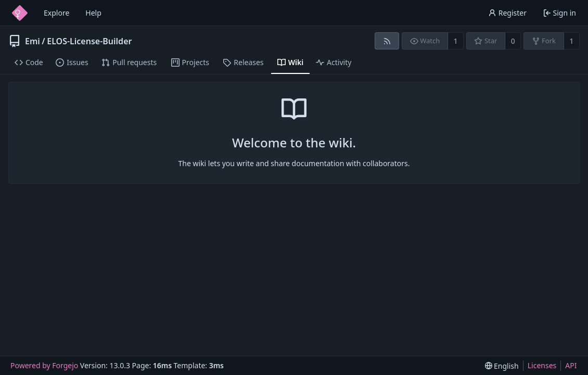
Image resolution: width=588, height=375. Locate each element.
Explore (56, 13)
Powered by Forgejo (44, 365)
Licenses (542, 365)
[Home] (20, 13)
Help (93, 13)
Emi (33, 41)
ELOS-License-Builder (89, 41)
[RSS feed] (387, 41)
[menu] (502, 366)
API (571, 365)
